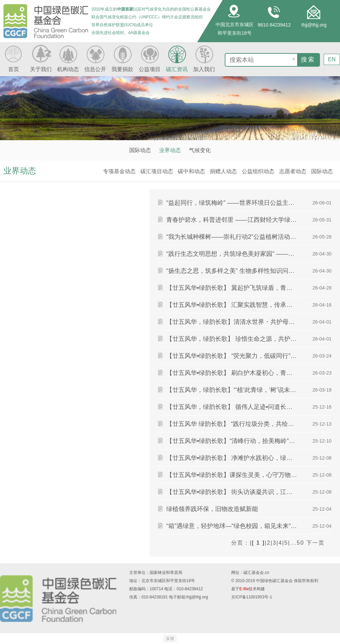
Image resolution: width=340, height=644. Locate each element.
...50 (297, 543)
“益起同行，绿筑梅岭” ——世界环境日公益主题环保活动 (232, 203)
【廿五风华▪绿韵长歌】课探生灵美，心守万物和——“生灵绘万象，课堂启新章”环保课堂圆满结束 (232, 475)
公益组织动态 (258, 171)
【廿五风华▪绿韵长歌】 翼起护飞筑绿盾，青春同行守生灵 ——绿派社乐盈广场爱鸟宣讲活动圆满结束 (232, 288)
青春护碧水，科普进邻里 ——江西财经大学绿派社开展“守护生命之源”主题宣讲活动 (232, 220)
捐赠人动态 (223, 171)
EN (332, 59)
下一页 (316, 543)
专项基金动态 (119, 171)
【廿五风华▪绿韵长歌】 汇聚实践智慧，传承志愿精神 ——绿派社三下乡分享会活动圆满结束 (232, 305)
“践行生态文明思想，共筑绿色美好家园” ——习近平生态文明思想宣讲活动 (232, 254)
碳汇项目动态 (157, 171)
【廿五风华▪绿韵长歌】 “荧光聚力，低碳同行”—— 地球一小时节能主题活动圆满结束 (232, 356)
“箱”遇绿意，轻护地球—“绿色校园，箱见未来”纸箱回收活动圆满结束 (232, 526)
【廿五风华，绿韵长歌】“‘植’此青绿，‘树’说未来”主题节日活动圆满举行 (232, 390)
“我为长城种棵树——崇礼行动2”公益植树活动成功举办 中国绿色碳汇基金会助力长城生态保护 (232, 237)
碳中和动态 (191, 171)
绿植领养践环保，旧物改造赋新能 (212, 509)
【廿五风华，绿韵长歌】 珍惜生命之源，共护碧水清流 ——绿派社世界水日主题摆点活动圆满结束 (232, 339)
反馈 (170, 639)
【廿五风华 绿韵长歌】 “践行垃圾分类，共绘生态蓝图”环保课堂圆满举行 (232, 424)
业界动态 (170, 150)
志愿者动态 (293, 171)
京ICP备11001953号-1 (252, 597)
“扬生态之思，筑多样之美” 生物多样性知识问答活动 (232, 271)
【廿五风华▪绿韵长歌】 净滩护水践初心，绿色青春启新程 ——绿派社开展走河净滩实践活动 (232, 458)
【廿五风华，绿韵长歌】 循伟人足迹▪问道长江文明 (232, 407)
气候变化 (200, 150)
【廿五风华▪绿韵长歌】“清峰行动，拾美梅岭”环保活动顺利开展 (232, 441)
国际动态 (140, 150)
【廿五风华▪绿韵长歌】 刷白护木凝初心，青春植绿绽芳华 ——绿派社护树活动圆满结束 (232, 373)
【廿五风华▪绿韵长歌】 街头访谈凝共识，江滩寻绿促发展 (232, 492)
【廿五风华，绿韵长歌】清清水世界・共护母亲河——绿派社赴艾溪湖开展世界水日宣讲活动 (232, 322)
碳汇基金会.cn (256, 573)
